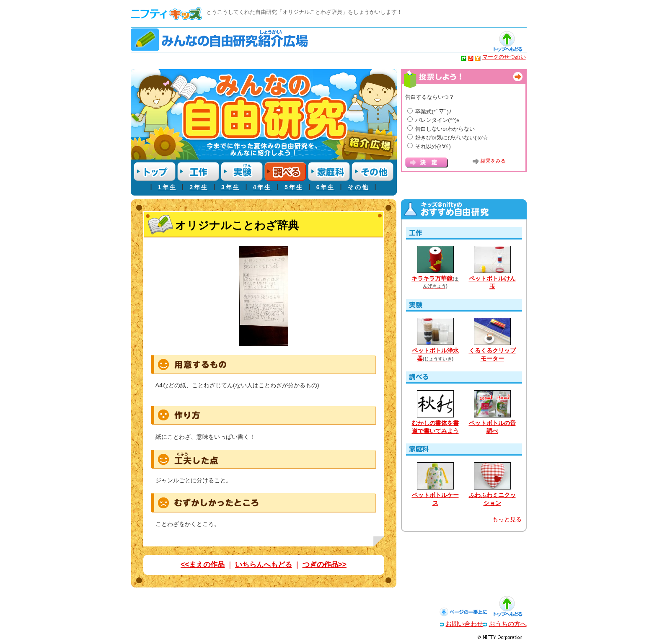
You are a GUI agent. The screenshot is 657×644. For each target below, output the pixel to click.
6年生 (326, 187)
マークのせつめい (504, 57)
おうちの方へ (508, 624)
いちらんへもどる (264, 564)
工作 (198, 172)
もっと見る (507, 519)
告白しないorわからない (445, 129)
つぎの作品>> (325, 564)
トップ (155, 172)
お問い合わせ (464, 624)
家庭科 (329, 172)
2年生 (199, 187)
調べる (285, 172)
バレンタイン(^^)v (437, 120)
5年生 (294, 187)
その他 (372, 172)
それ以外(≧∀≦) (433, 146)
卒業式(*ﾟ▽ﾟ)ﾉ (433, 112)
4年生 (263, 187)
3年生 (231, 187)
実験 (242, 172)
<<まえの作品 (203, 564)
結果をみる (493, 161)
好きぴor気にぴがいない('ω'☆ (452, 138)
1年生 (167, 187)
